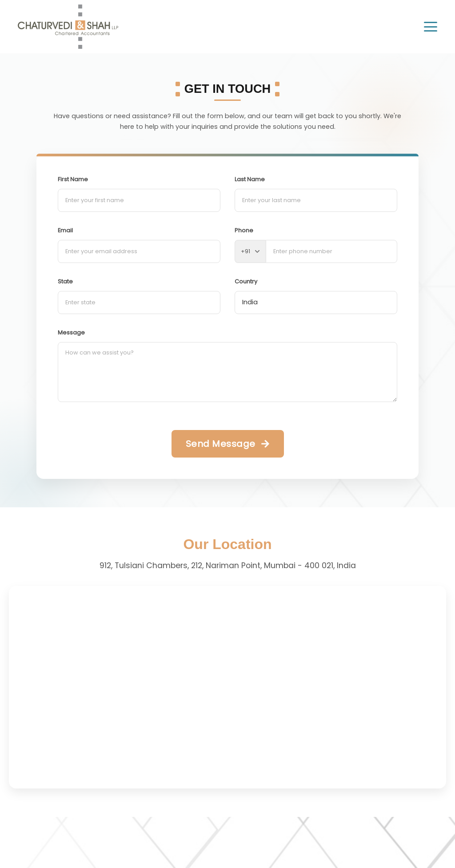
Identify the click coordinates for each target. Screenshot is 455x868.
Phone (244, 230)
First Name (73, 179)
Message (71, 332)
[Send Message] (228, 444)
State (65, 281)
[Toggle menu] (431, 27)
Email (65, 230)
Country (246, 281)
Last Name (250, 179)
